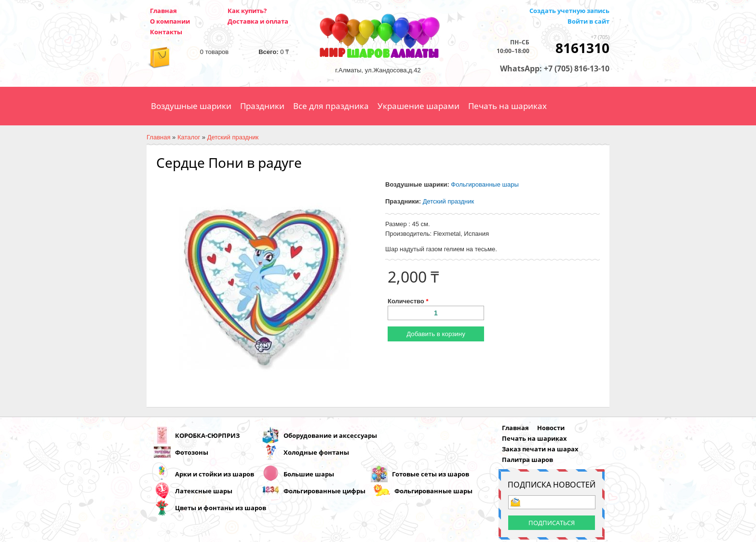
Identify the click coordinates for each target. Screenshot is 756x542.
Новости (551, 428)
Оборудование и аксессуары (330, 435)
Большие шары (309, 474)
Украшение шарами (418, 106)
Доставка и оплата (258, 21)
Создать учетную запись (569, 11)
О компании (170, 21)
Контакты (166, 32)
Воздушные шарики (191, 106)
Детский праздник (233, 137)
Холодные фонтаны (316, 452)
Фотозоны (192, 452)
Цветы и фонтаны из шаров (221, 508)
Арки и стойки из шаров (215, 474)
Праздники (262, 106)
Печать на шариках (507, 106)
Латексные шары (204, 491)
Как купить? (247, 11)
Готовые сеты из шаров (431, 474)
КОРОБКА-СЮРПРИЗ (207, 435)
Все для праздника (331, 106)
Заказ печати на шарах (540, 449)
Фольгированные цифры (324, 491)
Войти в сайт (588, 21)
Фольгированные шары (485, 184)
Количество (408, 301)
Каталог (189, 137)
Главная (163, 11)
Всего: (268, 52)
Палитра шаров (527, 460)
